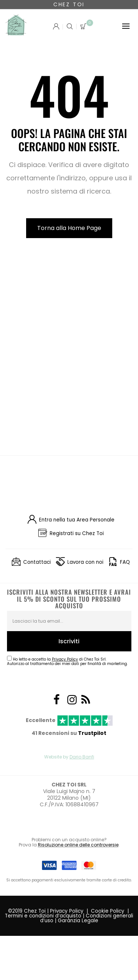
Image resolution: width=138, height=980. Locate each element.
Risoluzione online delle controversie (78, 845)
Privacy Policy (67, 911)
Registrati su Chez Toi (77, 533)
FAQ (125, 562)
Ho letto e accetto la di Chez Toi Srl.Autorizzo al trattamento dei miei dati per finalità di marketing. (67, 661)
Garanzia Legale (78, 921)
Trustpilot (92, 733)
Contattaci (37, 562)
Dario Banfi (82, 757)
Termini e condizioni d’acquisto (43, 916)
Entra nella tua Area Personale (77, 520)
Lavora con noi (85, 562)
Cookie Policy (108, 911)
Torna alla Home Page (69, 228)
